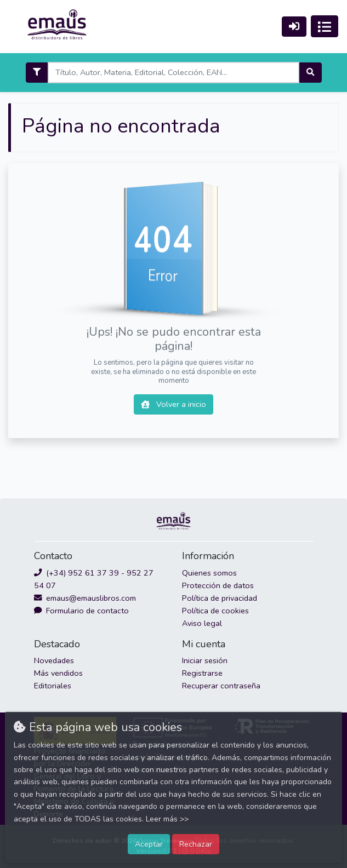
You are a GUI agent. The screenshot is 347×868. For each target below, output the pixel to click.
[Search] (173, 73)
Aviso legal (202, 623)
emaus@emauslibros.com (85, 598)
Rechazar (196, 844)
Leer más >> (167, 819)
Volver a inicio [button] (173, 404)
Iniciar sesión (205, 660)
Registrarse (202, 673)
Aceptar (149, 844)
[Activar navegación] (325, 26)
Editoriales (53, 686)
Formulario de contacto (81, 611)
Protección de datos (218, 585)
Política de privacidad (220, 598)
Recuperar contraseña (221, 686)
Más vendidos (58, 673)
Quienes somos (209, 573)
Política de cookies (215, 611)
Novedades (54, 660)
